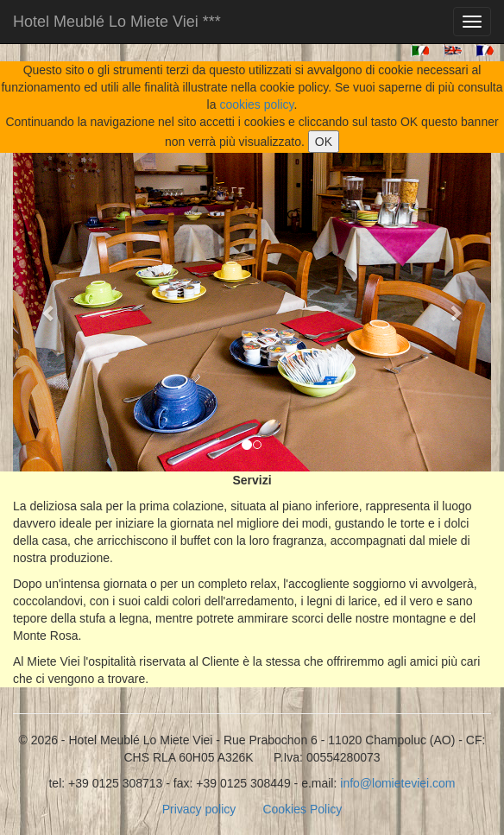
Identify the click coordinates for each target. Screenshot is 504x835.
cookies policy (256, 104)
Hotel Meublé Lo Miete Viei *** (117, 22)
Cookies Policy (302, 809)
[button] (49, 312)
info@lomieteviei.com (397, 783)
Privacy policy (199, 809)
